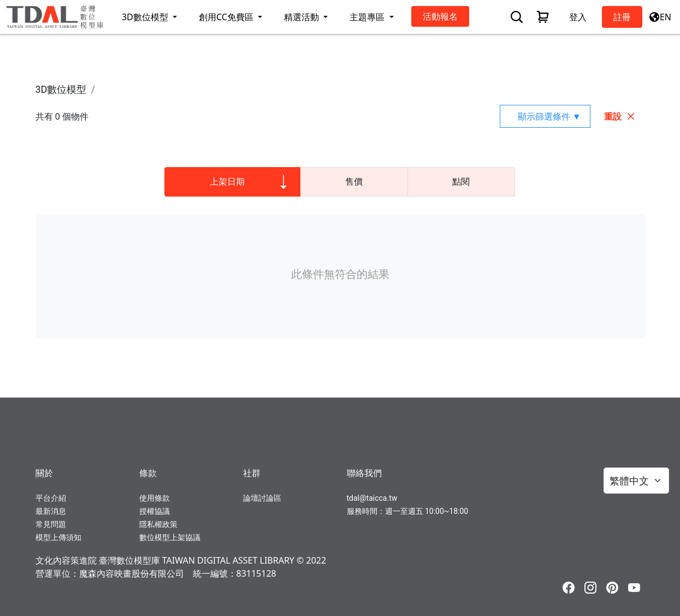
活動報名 (440, 16)
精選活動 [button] (303, 17)
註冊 (622, 17)
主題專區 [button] (368, 17)
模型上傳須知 (58, 537)
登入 (578, 17)
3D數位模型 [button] (146, 17)
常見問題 (51, 524)
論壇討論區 (262, 498)
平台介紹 (51, 498)
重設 (620, 116)
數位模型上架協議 (170, 537)
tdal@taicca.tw (372, 498)
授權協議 (155, 511)
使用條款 (155, 498)
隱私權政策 (158, 524)
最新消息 (51, 511)
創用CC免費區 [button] (227, 17)
